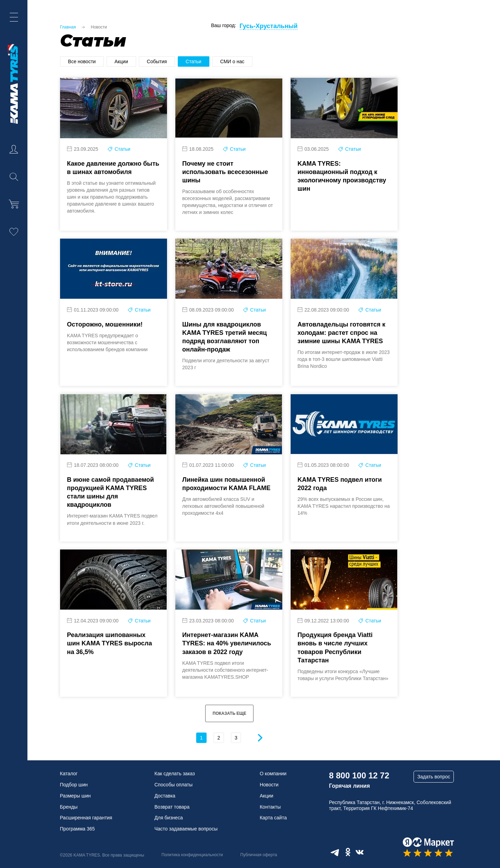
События (157, 61)
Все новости (82, 61)
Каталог (69, 774)
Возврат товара (172, 807)
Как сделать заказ (175, 774)
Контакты (270, 807)
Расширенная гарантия (86, 818)
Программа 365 (78, 829)
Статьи (194, 61)
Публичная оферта (259, 855)
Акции (121, 61)
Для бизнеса (169, 818)
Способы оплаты (174, 785)
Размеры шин (76, 796)
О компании (273, 774)
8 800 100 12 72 (359, 775)
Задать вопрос (434, 777)
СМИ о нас (232, 61)
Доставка (165, 796)
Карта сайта (273, 818)
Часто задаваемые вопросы (186, 829)
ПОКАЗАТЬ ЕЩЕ (229, 728)
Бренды (69, 807)
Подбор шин (74, 785)
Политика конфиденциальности (192, 855)
